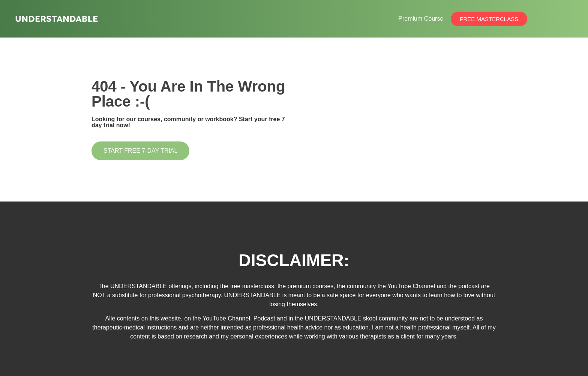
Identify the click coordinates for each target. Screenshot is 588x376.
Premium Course (421, 19)
